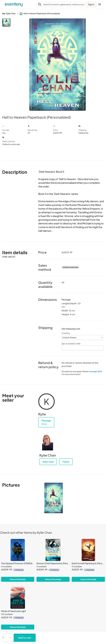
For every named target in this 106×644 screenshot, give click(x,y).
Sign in (91, 4)
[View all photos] (58, 65)
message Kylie (95, 371)
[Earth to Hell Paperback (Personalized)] (88, 550)
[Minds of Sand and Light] (18, 598)
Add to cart (25, 638)
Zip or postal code (71, 343)
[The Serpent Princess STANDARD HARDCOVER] (18, 550)
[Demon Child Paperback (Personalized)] (53, 550)
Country (66, 333)
